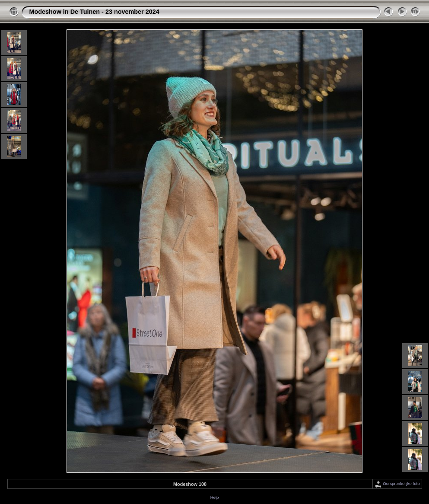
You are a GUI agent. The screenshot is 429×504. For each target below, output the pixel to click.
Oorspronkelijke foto (397, 483)
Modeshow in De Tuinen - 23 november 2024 (94, 12)
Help (215, 497)
